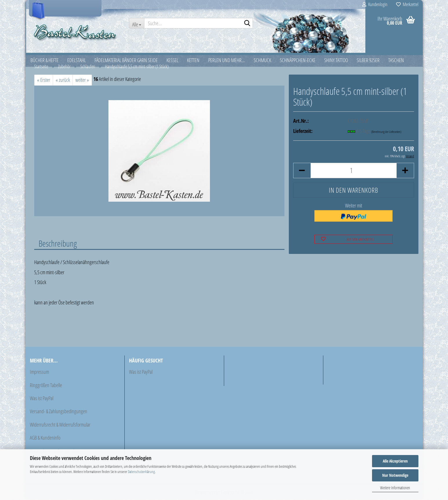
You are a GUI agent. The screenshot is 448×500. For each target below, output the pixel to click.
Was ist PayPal (42, 399)
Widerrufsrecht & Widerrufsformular (60, 425)
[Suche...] (137, 23)
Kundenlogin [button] (375, 4)
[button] (302, 171)
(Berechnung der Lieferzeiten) (386, 132)
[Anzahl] (354, 171)
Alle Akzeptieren (395, 461)
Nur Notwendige (395, 475)
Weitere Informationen (395, 488)
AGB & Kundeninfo (45, 439)
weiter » (82, 81)
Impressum (39, 373)
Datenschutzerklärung (141, 472)
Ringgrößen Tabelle (46, 386)
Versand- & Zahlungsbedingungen (59, 412)
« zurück (63, 81)
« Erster (44, 81)
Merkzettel (407, 4)
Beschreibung (58, 244)
